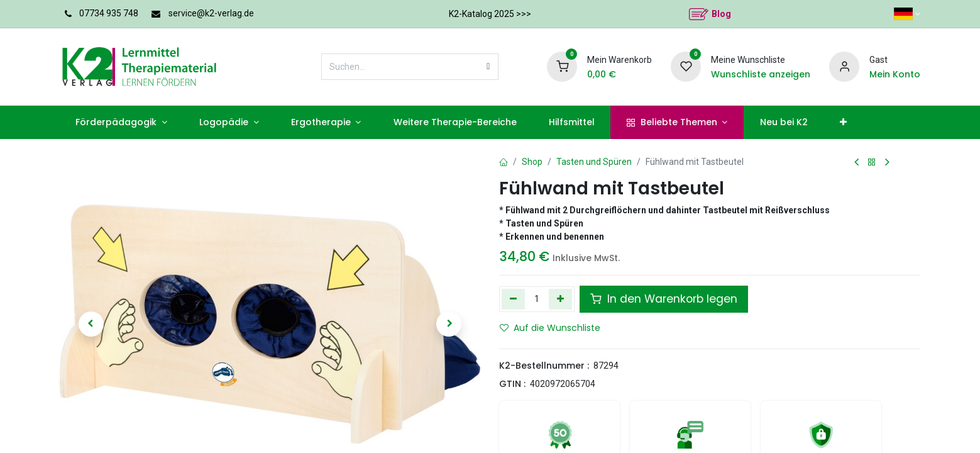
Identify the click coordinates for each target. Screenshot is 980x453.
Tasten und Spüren (594, 162)
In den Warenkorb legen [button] (664, 299)
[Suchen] (488, 67)
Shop (532, 162)
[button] (91, 324)
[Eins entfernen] (513, 299)
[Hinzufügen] (560, 299)
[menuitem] (122, 122)
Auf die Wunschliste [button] (550, 328)
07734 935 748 (109, 13)
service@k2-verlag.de (211, 13)
